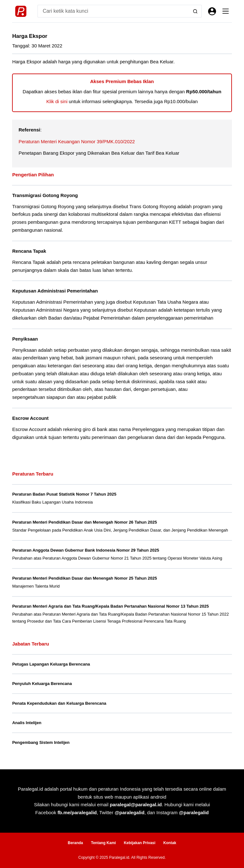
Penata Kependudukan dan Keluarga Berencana (59, 703)
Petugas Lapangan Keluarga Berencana (51, 664)
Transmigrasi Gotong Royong (45, 195)
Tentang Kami (103, 843)
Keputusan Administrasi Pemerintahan (55, 291)
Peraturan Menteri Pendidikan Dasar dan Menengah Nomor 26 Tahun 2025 (85, 522)
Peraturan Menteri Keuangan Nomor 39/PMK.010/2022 (77, 141)
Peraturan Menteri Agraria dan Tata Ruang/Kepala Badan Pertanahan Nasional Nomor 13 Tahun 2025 (110, 606)
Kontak (170, 843)
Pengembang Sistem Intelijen (41, 742)
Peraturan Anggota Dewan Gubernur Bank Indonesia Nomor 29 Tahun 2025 (85, 550)
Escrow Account (30, 418)
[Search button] (195, 11)
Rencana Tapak (29, 251)
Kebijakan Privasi (140, 843)
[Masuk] (212, 11)
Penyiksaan (25, 339)
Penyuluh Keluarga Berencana (42, 684)
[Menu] (226, 11)
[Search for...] (113, 11)
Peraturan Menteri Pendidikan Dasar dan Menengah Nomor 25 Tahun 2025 (85, 578)
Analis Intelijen (27, 723)
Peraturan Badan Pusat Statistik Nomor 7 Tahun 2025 (64, 494)
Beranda (75, 843)
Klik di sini (57, 101)
